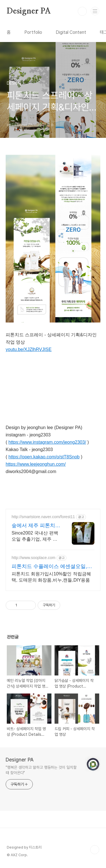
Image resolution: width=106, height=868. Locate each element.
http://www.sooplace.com (33, 558)
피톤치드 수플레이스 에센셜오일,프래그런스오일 (52, 567)
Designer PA (29, 11)
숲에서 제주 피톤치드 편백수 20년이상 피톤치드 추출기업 (36, 526)
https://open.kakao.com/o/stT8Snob (44, 457)
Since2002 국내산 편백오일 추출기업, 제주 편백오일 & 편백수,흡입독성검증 (35, 536)
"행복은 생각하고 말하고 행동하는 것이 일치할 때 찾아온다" (41, 770)
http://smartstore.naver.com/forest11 (43, 517)
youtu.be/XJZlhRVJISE (29, 349)
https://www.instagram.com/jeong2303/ (47, 442)
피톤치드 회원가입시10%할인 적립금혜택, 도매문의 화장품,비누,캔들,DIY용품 (51, 577)
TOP (95, 850)
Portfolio (33, 32)
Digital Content (71, 32)
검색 (82, 11)
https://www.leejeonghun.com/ (36, 464)
